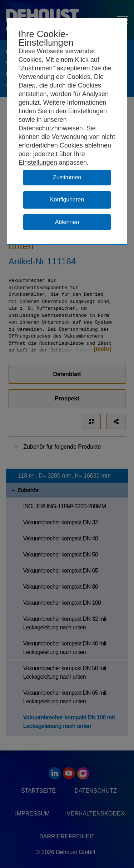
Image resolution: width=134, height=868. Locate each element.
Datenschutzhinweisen (51, 128)
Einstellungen (38, 163)
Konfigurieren (67, 199)
